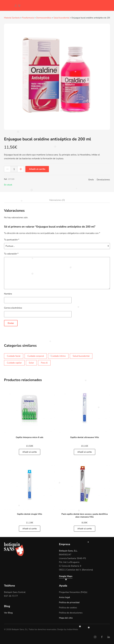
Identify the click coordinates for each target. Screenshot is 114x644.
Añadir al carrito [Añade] (30, 452)
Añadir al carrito (37, 169)
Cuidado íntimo (58, 356)
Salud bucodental (61, 18)
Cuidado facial (14, 356)
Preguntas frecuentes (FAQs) (73, 592)
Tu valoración (11, 254)
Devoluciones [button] (103, 179)
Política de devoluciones (71, 613)
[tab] (56, 200)
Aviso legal (64, 597)
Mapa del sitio (66, 618)
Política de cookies (68, 607)
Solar (31, 363)
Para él (44, 363)
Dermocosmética (44, 18)
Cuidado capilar (14, 363)
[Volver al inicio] (6, 5)
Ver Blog (8, 613)
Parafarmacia (28, 18)
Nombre (8, 294)
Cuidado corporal (36, 356)
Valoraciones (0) (57, 200)
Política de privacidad (69, 602)
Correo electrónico (13, 308)
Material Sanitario (12, 18)
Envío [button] (91, 179)
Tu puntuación (12, 240)
